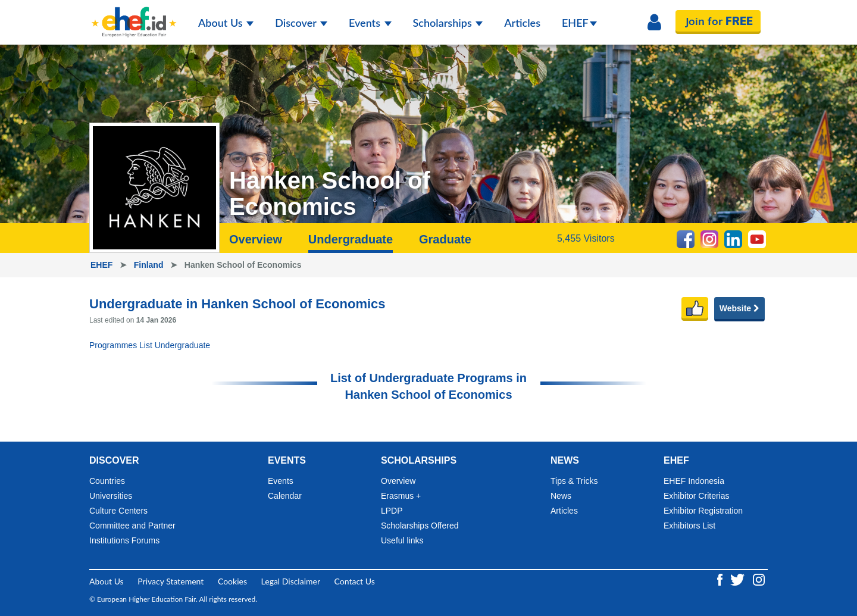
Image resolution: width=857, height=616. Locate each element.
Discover (301, 23)
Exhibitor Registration (703, 511)
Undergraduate (351, 239)
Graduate (445, 239)
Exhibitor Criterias (696, 496)
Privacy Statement (171, 581)
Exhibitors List (689, 526)
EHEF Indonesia (694, 481)
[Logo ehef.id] (134, 15)
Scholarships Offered (420, 526)
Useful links (402, 540)
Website (739, 308)
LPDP (392, 511)
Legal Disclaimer (291, 581)
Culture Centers (118, 511)
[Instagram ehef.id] (759, 579)
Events (370, 23)
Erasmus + (401, 496)
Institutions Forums (124, 540)
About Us (226, 23)
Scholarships (448, 23)
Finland (150, 265)
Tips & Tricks (574, 481)
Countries (107, 481)
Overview (256, 239)
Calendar (285, 496)
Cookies (232, 581)
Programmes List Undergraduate (150, 345)
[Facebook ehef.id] (721, 579)
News (561, 496)
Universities (111, 496)
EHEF (579, 23)
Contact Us (355, 581)
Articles (522, 23)
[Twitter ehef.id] (739, 579)
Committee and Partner (132, 526)
